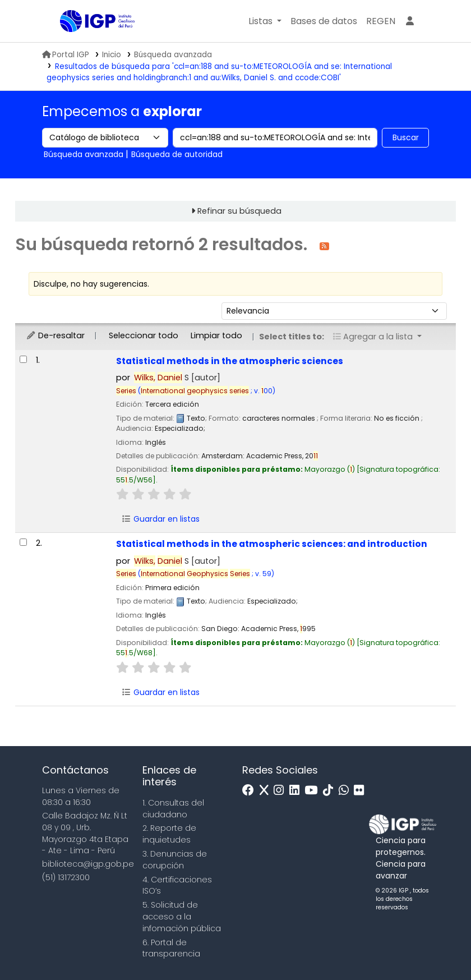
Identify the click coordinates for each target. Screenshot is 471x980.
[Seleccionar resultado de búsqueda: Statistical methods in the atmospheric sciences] (23, 359)
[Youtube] (314, 791)
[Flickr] (362, 791)
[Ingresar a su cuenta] (410, 21)
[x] (267, 791)
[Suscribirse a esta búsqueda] (324, 245)
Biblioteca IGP (88, 44)
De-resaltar (55, 335)
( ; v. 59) (206, 574)
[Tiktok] (331, 791)
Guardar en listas (160, 519)
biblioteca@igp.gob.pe (88, 864)
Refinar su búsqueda (239, 211)
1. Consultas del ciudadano (173, 809)
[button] (265, 21)
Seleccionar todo (144, 335)
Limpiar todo (216, 335)
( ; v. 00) (207, 391)
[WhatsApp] (347, 791)
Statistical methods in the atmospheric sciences (230, 361)
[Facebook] (251, 791)
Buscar (406, 137)
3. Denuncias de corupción (175, 860)
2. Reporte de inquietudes (169, 834)
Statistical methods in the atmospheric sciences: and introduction (272, 544)
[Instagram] (281, 791)
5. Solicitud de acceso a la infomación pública (182, 917)
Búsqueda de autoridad (177, 154)
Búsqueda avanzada (173, 55)
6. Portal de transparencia (171, 948)
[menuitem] (381, 21)
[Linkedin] (297, 791)
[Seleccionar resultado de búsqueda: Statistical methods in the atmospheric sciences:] (23, 542)
